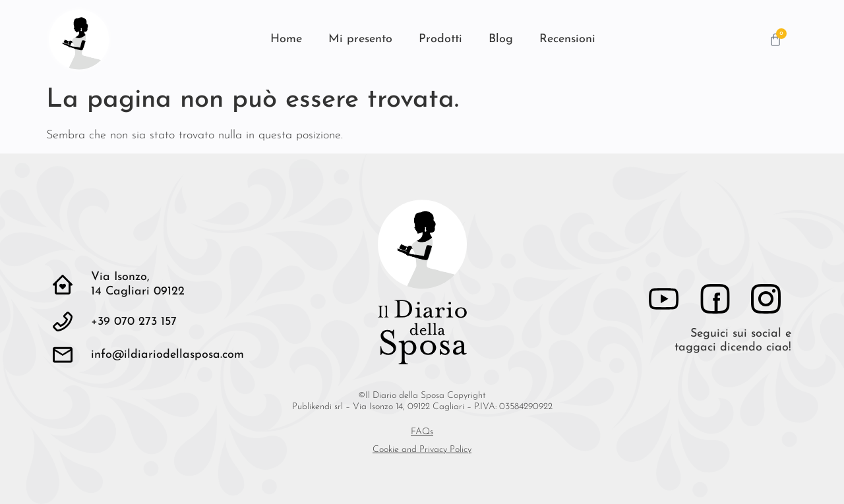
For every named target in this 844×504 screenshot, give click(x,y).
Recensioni (567, 39)
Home (286, 39)
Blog (501, 39)
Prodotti (440, 39)
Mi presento (360, 39)
